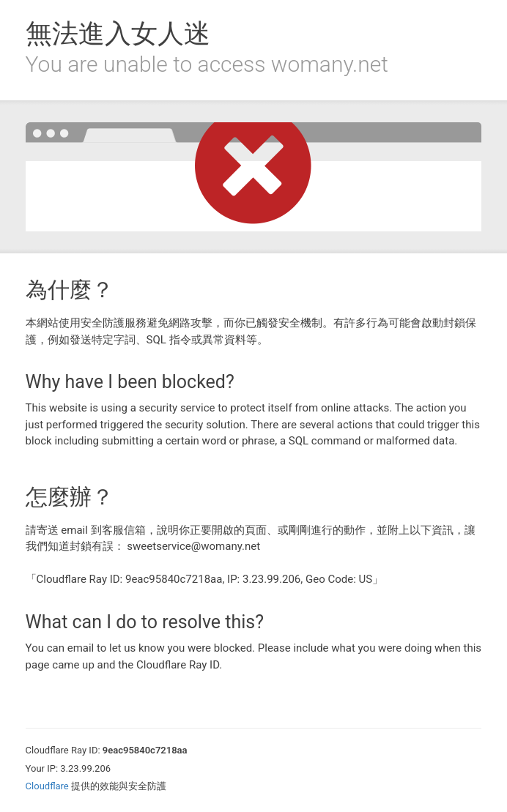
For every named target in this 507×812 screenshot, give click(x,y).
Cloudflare (47, 786)
